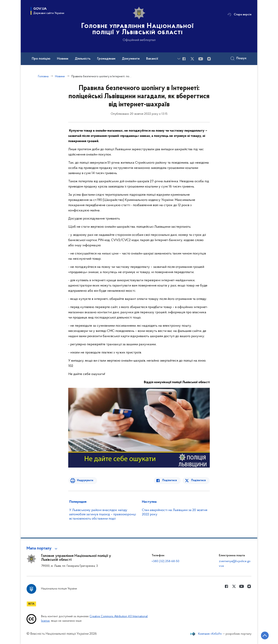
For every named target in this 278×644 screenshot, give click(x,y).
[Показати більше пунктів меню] (179, 59)
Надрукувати (84, 480)
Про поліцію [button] (41, 59)
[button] (43, 549)
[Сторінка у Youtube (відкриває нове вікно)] (201, 59)
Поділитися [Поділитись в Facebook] (171, 480)
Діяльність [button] (83, 59)
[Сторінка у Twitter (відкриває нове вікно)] (192, 59)
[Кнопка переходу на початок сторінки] (263, 635)
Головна (43, 76)
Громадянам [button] (106, 59)
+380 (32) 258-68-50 (165, 561)
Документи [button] (131, 59)
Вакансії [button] (152, 59)
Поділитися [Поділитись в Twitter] (199, 480)
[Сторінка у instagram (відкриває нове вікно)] (209, 59)
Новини (60, 76)
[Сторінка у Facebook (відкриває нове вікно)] (184, 59)
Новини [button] (63, 59)
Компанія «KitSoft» (210, 634)
